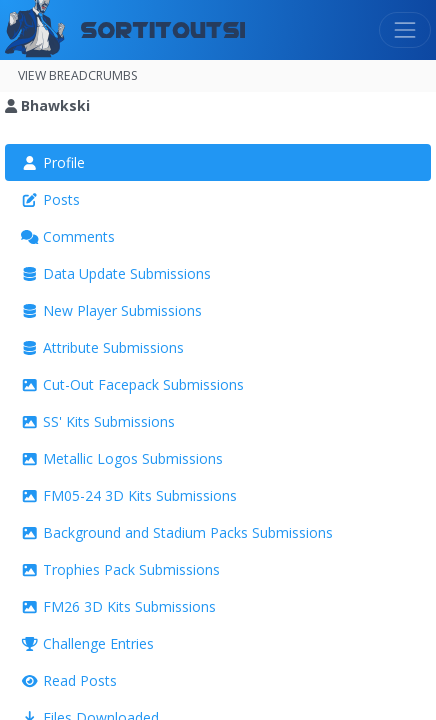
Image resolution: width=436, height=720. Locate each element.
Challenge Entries (87, 643)
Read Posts (69, 680)
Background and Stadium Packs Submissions (177, 532)
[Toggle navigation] (405, 30)
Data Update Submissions (116, 273)
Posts (50, 199)
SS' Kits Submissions (98, 421)
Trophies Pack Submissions (120, 569)
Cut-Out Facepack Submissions (132, 384)
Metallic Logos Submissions (122, 458)
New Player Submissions (111, 310)
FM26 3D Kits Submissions (118, 606)
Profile (53, 162)
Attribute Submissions (102, 347)
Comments (68, 236)
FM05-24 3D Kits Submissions (129, 495)
